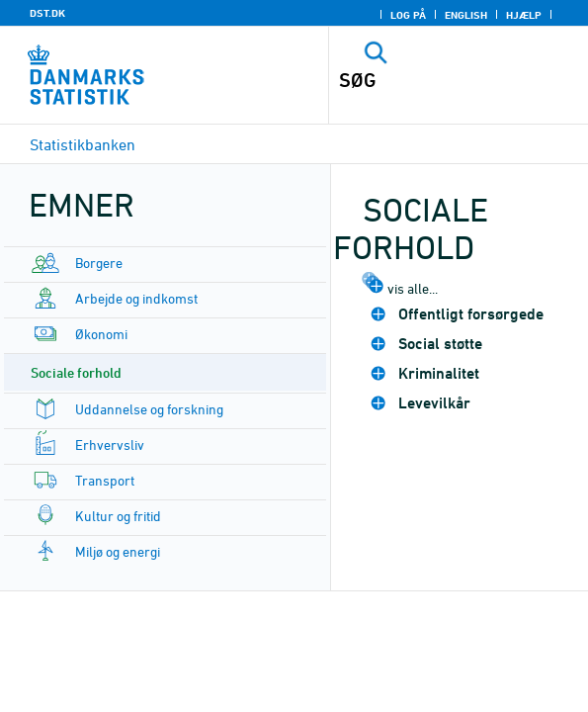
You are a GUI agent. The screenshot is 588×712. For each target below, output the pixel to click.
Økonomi (101, 334)
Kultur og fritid (118, 516)
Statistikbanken (83, 144)
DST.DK (47, 13)
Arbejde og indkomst (136, 298)
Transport (105, 480)
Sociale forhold (76, 372)
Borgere (99, 263)
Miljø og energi (118, 551)
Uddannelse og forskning (149, 409)
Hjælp (524, 15)
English (466, 15)
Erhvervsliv (110, 445)
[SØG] (433, 80)
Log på (408, 15)
